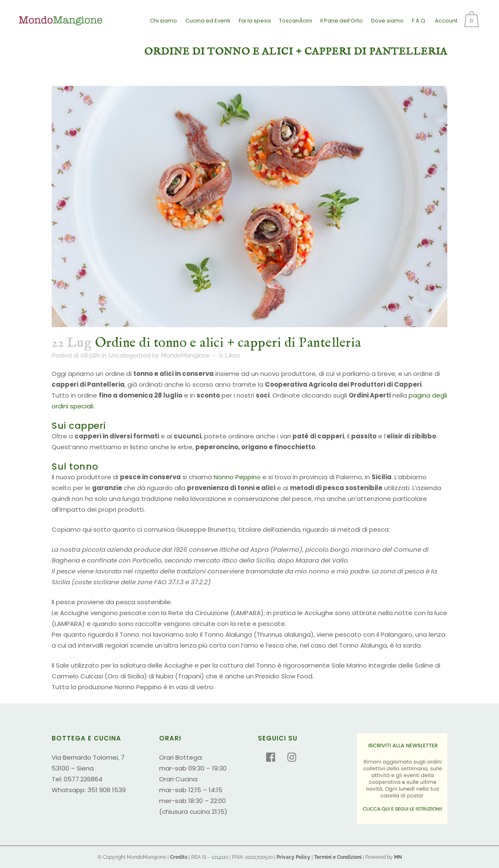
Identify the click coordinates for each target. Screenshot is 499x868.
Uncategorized (129, 355)
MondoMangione (185, 355)
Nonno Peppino (237, 477)
